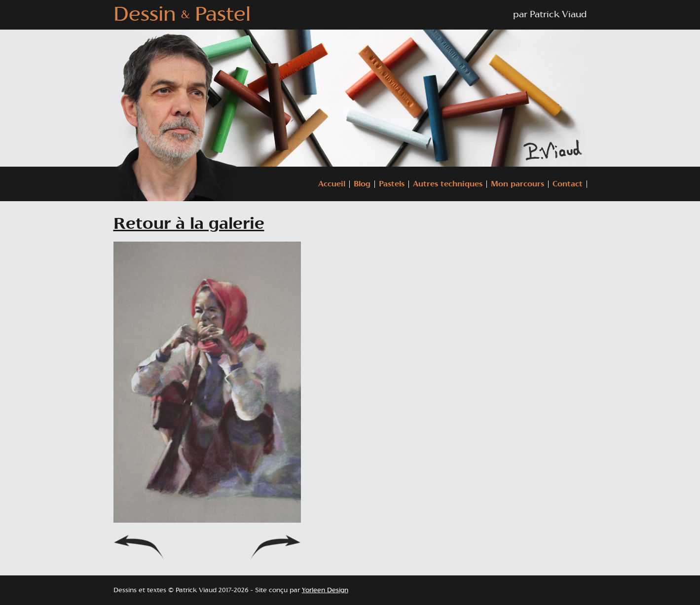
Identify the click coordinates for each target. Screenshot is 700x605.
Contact (568, 184)
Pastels (392, 184)
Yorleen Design (325, 590)
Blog (362, 184)
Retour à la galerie (189, 224)
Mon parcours (517, 184)
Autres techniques (448, 184)
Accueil (332, 184)
